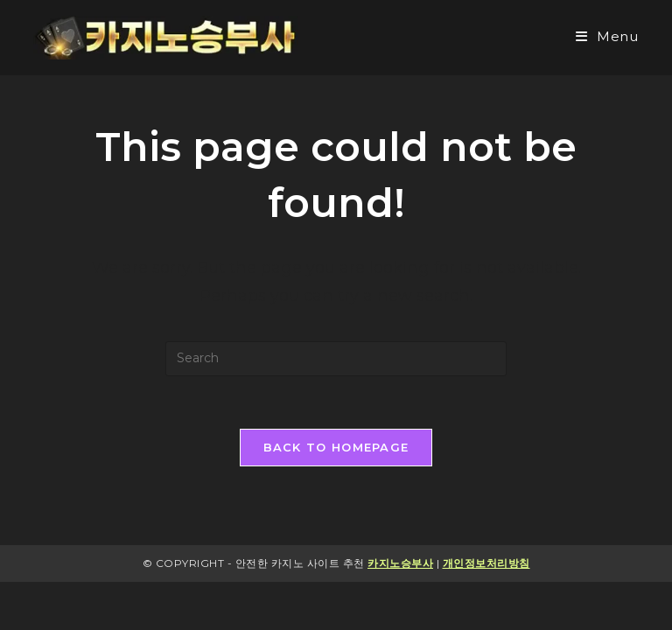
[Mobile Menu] (607, 36)
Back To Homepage (336, 447)
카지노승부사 (400, 563)
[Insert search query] (336, 359)
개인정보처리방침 (486, 563)
